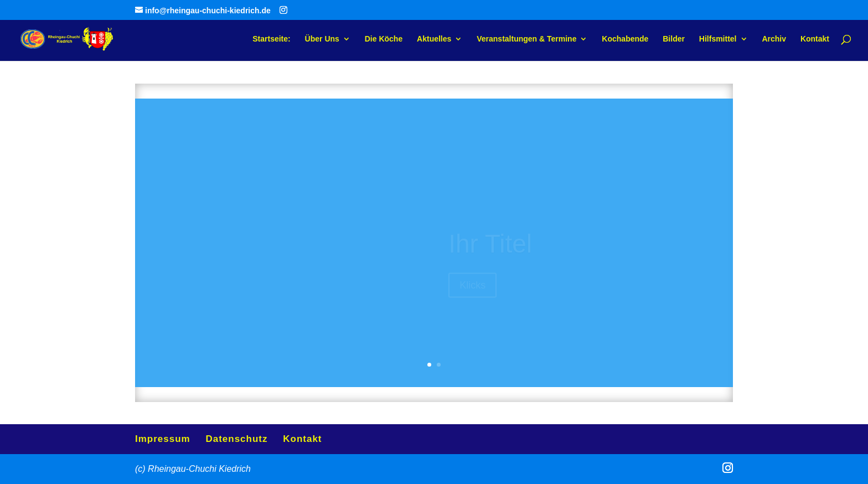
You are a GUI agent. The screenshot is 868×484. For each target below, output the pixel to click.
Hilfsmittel (718, 39)
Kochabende (625, 39)
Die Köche (384, 39)
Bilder (674, 39)
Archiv (774, 39)
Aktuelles (434, 39)
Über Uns (322, 39)
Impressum (163, 439)
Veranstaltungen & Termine (526, 39)
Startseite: (271, 39)
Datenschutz (236, 439)
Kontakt (815, 39)
